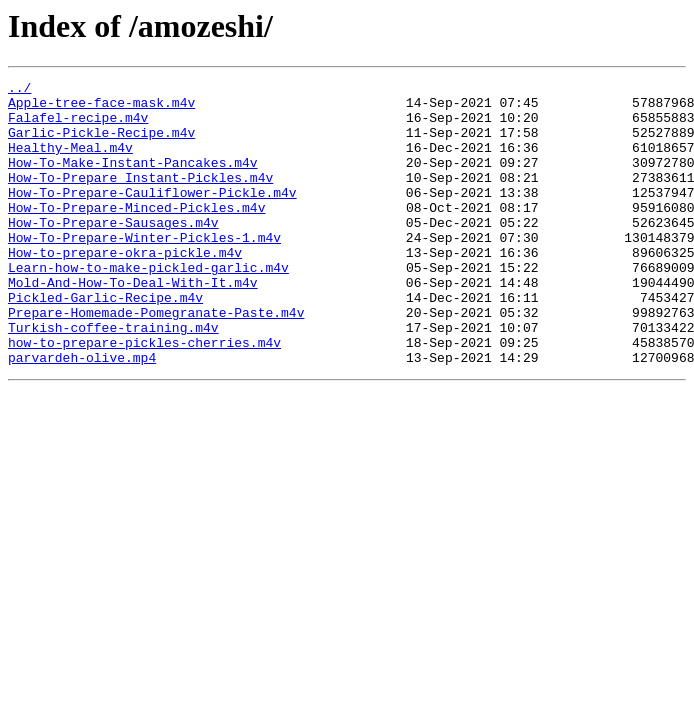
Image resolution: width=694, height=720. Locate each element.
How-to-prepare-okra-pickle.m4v (125, 288)
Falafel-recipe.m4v (78, 126)
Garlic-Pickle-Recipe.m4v (101, 144)
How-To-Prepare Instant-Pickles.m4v (140, 198)
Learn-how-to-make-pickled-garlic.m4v (148, 306)
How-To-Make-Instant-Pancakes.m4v (133, 180)
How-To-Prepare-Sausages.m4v (113, 252)
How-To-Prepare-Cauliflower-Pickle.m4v (152, 216)
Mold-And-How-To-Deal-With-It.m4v (133, 324)
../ (19, 90)
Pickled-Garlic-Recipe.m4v (105, 342)
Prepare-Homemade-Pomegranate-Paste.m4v (156, 360)
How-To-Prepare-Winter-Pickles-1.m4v (144, 270)
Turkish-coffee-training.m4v (113, 378)
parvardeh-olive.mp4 (82, 414)
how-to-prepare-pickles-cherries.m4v (144, 396)
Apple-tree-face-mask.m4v (101, 108)
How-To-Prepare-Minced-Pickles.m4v (136, 234)
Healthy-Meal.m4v (70, 162)
